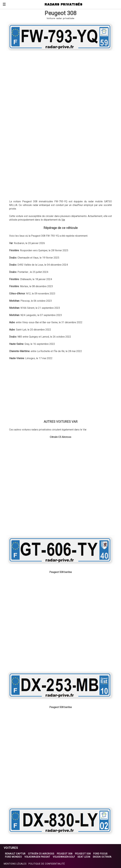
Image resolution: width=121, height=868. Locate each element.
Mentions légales (15, 864)
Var (63, 220)
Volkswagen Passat (37, 857)
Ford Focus (101, 854)
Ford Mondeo (13, 857)
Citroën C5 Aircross (41, 854)
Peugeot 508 (83, 854)
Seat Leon (84, 857)
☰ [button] (4, 4)
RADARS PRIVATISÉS (63, 4)
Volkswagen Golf (64, 857)
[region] (60, 77)
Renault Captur (15, 854)
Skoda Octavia (102, 857)
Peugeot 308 (65, 854)
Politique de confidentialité (47, 864)
